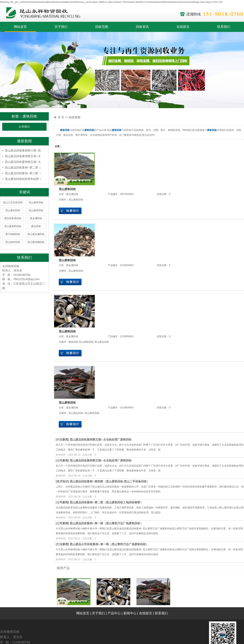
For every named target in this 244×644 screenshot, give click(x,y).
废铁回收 (73, 342)
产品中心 (114, 613)
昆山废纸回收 (36, 210)
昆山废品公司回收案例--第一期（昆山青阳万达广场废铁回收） (109, 544)
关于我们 (61, 27)
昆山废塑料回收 (13, 226)
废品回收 (36, 226)
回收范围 (102, 27)
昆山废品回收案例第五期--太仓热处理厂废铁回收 (101, 439)
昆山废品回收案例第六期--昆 (23, 150)
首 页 (61, 117)
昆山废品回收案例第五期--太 (23, 156)
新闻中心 (130, 613)
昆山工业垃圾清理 (13, 202)
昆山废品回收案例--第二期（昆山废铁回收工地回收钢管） (106, 502)
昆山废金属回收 (36, 234)
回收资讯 (142, 27)
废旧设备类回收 (13, 218)
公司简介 (24, 127)
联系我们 (224, 27)
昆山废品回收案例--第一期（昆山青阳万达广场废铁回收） (106, 523)
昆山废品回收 (102, 342)
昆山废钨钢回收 (36, 242)
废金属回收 (36, 218)
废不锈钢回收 (13, 234)
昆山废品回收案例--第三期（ (23, 173)
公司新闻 (62, 460)
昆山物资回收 (13, 242)
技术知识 (62, 481)
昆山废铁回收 (36, 202)
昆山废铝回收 (13, 210)
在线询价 (70, 211)
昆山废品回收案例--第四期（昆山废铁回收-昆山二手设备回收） (110, 481)
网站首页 (20, 27)
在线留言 (183, 27)
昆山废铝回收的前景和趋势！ (23, 179)
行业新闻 (62, 439)
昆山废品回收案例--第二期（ (23, 168)
